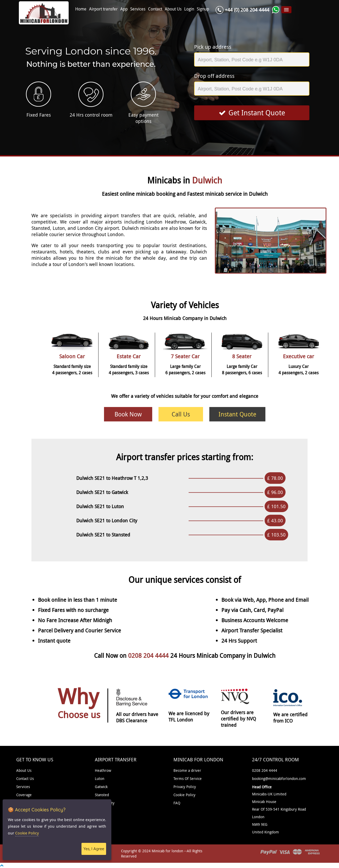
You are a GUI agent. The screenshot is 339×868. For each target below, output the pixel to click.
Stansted (102, 795)
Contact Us (25, 779)
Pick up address (213, 47)
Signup (203, 9)
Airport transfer (103, 9)
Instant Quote (237, 414)
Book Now (128, 414)
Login (189, 9)
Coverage (24, 795)
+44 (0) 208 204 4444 (247, 10)
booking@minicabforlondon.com (279, 779)
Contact (155, 9)
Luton (100, 779)
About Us (173, 9)
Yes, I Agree (94, 849)
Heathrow (103, 770)
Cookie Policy (184, 795)
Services (138, 9)
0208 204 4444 (149, 656)
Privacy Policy (185, 787)
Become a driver (187, 770)
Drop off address (214, 76)
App (124, 9)
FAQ (177, 803)
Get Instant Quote (252, 113)
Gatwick (101, 787)
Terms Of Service (188, 779)
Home (81, 9)
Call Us (181, 414)
